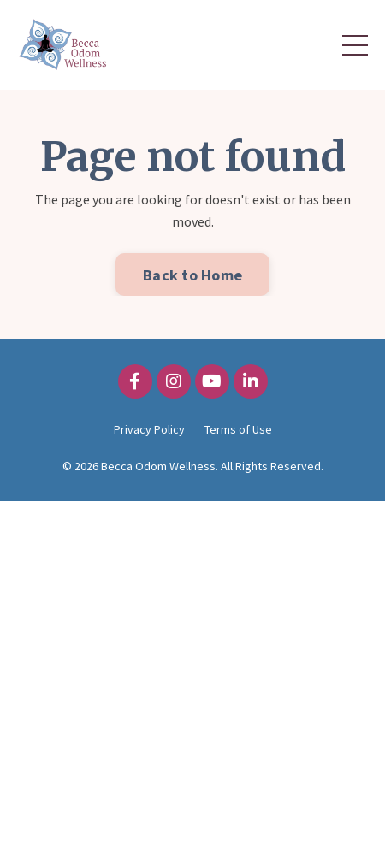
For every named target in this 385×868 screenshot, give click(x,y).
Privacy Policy (149, 429)
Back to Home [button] (192, 275)
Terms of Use (238, 429)
